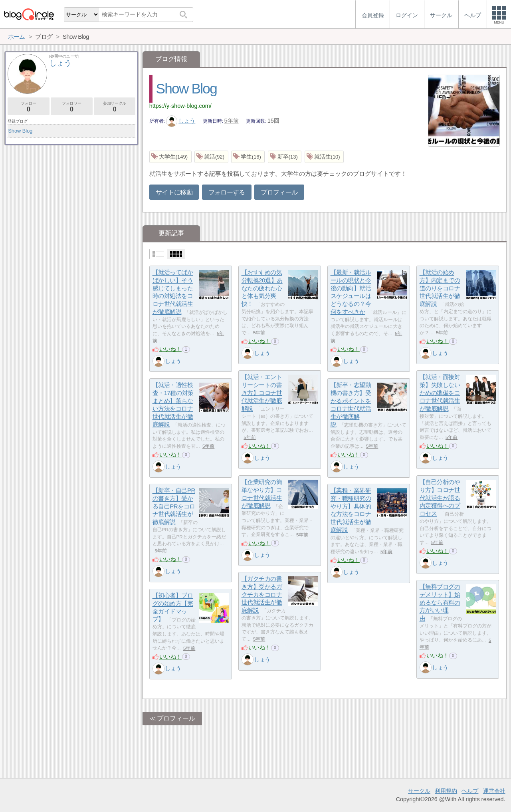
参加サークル (115, 107)
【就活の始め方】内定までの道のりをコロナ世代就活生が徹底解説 (440, 288)
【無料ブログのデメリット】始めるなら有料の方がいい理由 (440, 603)
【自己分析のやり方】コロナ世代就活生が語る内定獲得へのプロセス (440, 498)
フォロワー (72, 107)
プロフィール (279, 192)
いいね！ (170, 349)
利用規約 (446, 791)
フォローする (227, 192)
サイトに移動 (174, 192)
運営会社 (494, 791)
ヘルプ (470, 791)
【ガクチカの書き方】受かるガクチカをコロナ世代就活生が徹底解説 (262, 595)
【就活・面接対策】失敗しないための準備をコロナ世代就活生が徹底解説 (440, 393)
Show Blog (186, 88)
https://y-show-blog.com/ (180, 106)
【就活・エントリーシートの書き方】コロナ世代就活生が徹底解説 (262, 393)
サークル (419, 791)
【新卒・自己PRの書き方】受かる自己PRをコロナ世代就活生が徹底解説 (174, 506)
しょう (181, 121)
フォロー (29, 107)
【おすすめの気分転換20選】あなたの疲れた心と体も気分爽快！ (262, 288)
